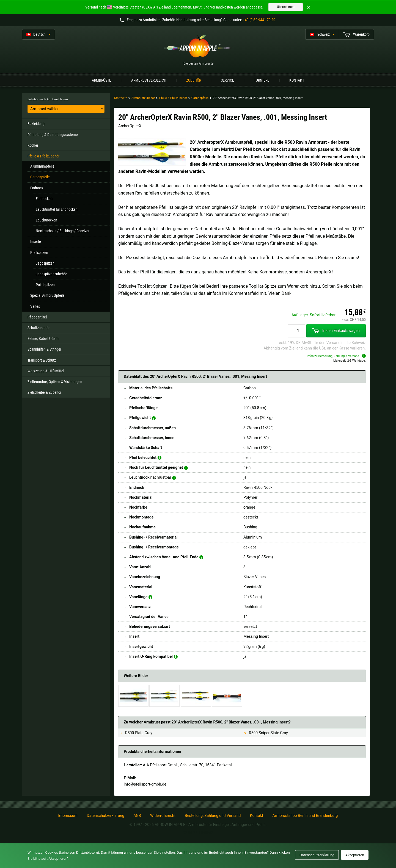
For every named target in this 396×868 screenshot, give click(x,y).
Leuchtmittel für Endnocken (57, 209)
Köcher (33, 145)
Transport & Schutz (42, 360)
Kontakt (297, 80)
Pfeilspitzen (39, 253)
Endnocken (44, 199)
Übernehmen (286, 7)
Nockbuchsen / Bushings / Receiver (63, 231)
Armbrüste (101, 80)
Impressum (68, 816)
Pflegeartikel (37, 317)
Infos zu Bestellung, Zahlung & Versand (336, 356)
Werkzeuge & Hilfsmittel (46, 371)
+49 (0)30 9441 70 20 (259, 20)
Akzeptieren (355, 855)
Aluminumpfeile (42, 166)
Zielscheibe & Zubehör (44, 392)
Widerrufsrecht (163, 816)
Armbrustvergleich (149, 80)
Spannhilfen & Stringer (44, 349)
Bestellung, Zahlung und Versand (213, 816)
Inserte (36, 242)
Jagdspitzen (45, 263)
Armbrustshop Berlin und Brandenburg (305, 816)
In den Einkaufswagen (336, 331)
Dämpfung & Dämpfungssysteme (53, 135)
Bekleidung (36, 124)
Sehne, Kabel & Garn (43, 339)
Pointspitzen (45, 285)
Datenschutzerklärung (105, 816)
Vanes (35, 306)
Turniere (262, 80)
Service (227, 80)
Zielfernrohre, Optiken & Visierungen (55, 382)
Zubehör (194, 80)
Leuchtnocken (46, 220)
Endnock (37, 188)
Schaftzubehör (38, 328)
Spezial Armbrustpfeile (47, 295)
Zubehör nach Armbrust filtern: (48, 99)
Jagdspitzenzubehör (51, 274)
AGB (137, 816)
